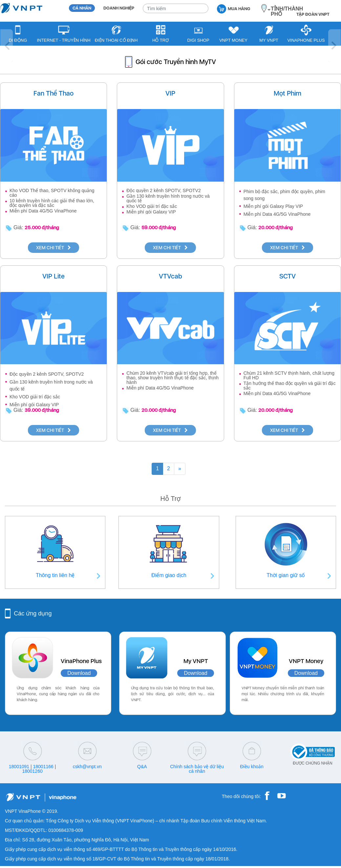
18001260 (32, 771)
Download (79, 673)
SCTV (288, 276)
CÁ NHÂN (82, 8)
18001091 (19, 767)
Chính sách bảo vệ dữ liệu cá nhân (197, 769)
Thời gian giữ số (286, 575)
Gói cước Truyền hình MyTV (176, 62)
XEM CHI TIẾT (53, 248)
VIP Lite (53, 276)
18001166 (43, 767)
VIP (170, 93)
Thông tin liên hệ (55, 575)
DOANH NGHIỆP (119, 8)
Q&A (142, 767)
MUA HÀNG (234, 8)
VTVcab (170, 276)
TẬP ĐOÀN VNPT (313, 14)
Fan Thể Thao (53, 93)
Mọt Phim (288, 93)
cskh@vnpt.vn (87, 767)
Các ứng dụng (33, 613)
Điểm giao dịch (169, 575)
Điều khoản (252, 767)
